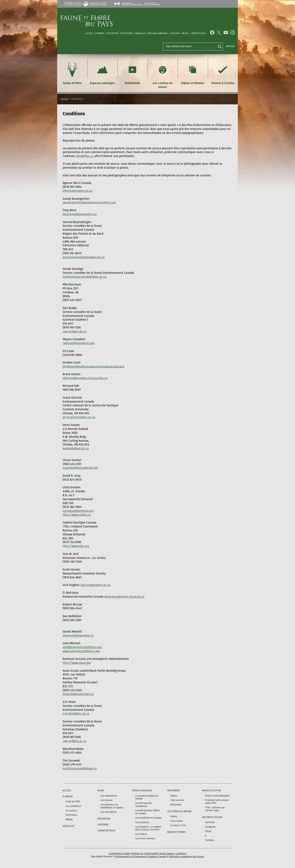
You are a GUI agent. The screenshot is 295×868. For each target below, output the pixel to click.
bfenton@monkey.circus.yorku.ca (85, 378)
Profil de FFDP (73, 802)
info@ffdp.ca (84, 156)
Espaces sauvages (102, 73)
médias (185, 33)
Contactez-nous (198, 33)
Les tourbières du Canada (148, 818)
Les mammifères (109, 796)
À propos (100, 33)
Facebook (210, 822)
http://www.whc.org (76, 546)
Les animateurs (73, 806)
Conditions (181, 854)
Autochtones (127, 33)
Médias (69, 819)
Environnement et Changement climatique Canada (140, 857)
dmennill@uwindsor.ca (78, 635)
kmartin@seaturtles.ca (78, 694)
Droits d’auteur (167, 854)
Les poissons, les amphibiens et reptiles (112, 806)
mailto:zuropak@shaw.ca (80, 768)
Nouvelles (140, 33)
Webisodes (176, 805)
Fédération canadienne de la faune (186, 857)
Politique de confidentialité (145, 854)
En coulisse (71, 811)
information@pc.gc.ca (78, 191)
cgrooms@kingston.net (78, 511)
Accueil (90, 33)
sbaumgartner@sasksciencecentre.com (89, 202)
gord (94, 366)
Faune (101, 791)
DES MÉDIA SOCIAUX (212, 817)
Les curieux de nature (163, 75)
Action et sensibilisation (217, 796)
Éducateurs (112, 33)
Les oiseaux (106, 800)
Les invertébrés (109, 812)
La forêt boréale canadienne (144, 805)
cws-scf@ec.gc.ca (75, 331)
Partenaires (72, 815)
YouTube (209, 840)
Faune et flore (72, 73)
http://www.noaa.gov (77, 663)
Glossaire (175, 33)
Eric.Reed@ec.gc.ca (76, 714)
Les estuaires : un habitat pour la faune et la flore (148, 828)
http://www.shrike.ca (77, 515)
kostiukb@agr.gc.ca (76, 448)
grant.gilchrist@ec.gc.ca (79, 417)
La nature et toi (178, 825)
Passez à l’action (223, 73)
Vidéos (174, 796)
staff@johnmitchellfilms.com (82, 647)
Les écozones (142, 822)
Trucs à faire (177, 821)
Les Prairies (141, 834)
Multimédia (132, 73)
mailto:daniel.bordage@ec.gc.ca (85, 277)
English (230, 46)
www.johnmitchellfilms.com (81, 651)
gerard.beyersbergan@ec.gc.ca (84, 257)
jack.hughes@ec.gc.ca (95, 585)
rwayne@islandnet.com (79, 343)
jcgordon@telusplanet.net (80, 468)
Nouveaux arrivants (158, 33)
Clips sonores (177, 800)
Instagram (210, 827)
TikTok (208, 831)
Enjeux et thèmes (193, 73)
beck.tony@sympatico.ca (80, 214)
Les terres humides (145, 838)
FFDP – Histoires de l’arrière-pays (215, 809)
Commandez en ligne (119, 854)
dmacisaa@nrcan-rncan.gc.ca (124, 597)
